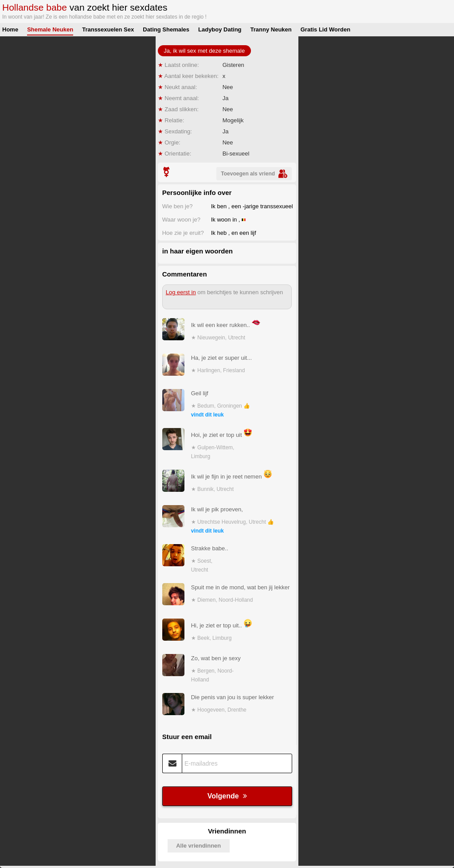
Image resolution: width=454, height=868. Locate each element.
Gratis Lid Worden (325, 29)
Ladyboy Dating (220, 29)
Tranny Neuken (271, 29)
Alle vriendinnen (198, 846)
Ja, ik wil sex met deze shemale (204, 51)
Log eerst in (181, 292)
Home (10, 29)
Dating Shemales (166, 29)
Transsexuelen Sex (108, 29)
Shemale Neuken (50, 29)
